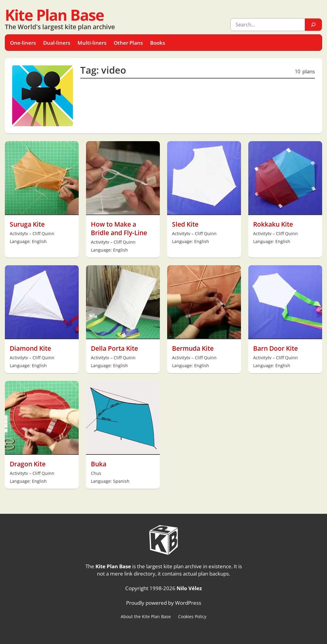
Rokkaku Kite (273, 224)
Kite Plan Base (54, 15)
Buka (99, 464)
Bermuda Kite (193, 348)
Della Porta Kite (114, 348)
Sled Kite (185, 224)
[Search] (313, 25)
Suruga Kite (27, 224)
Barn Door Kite (275, 348)
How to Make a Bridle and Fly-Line (119, 228)
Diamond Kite (30, 348)
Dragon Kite (28, 464)
